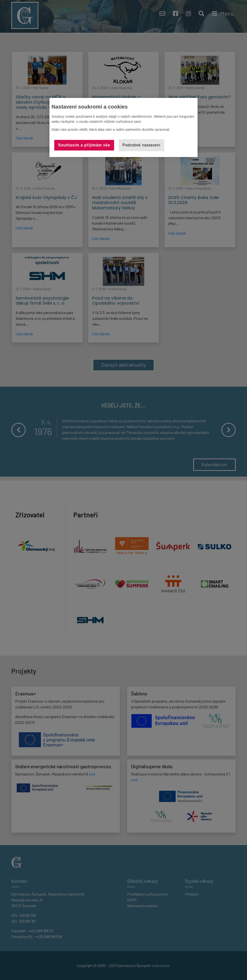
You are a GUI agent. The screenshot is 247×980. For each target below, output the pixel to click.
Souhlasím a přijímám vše (84, 145)
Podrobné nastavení (142, 145)
